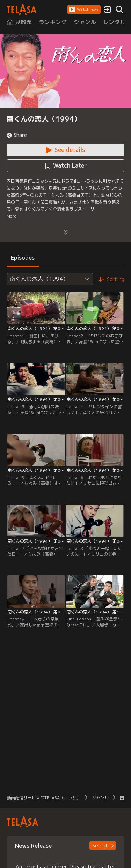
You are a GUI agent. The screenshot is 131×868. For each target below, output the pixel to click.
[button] (84, 9)
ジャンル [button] (100, 798)
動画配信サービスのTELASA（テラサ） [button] (44, 798)
